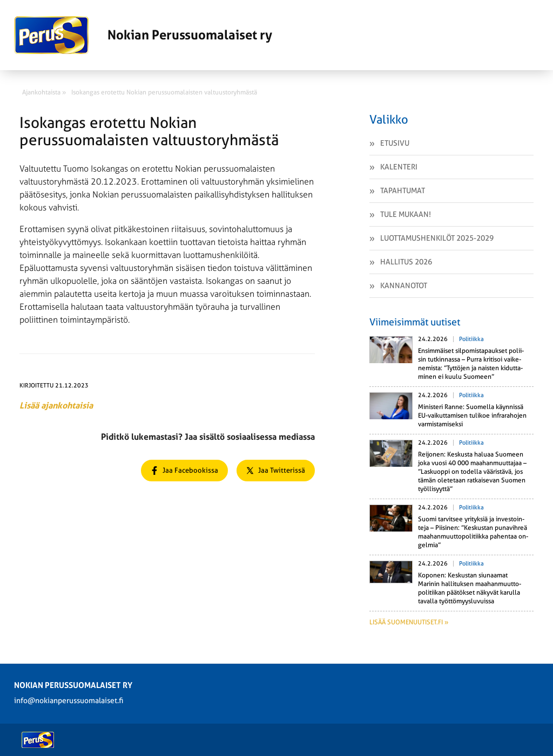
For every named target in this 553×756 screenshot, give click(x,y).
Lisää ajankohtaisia (56, 406)
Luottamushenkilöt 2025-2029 (437, 238)
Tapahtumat (403, 190)
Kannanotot (404, 285)
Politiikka (471, 339)
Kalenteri (399, 167)
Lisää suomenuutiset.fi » (409, 622)
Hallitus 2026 (406, 262)
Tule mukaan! (406, 214)
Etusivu (395, 143)
